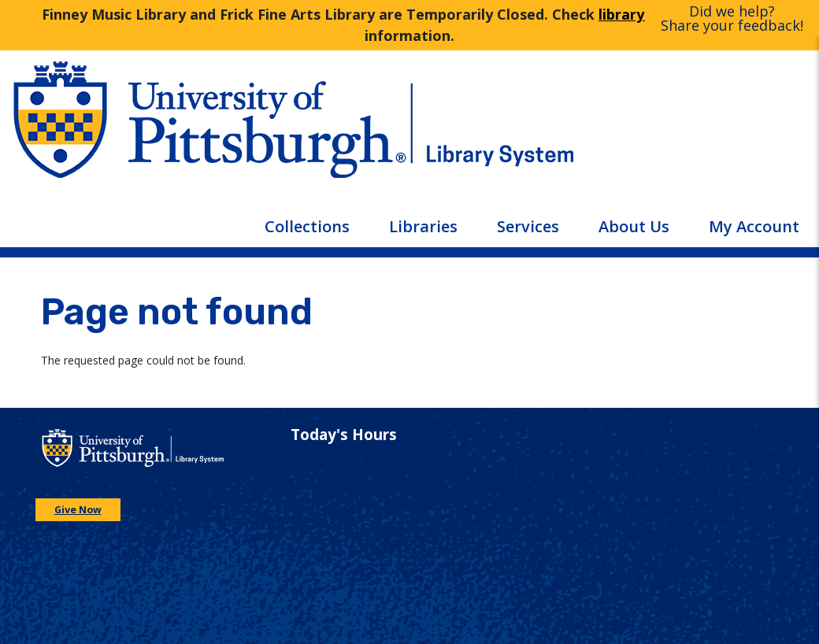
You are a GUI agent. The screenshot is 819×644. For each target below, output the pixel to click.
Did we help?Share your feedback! (732, 18)
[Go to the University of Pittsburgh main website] (205, 132)
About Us (634, 226)
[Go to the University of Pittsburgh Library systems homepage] (614, 132)
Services (528, 226)
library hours (643, 14)
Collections (307, 226)
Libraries (423, 226)
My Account (754, 226)
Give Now (78, 510)
